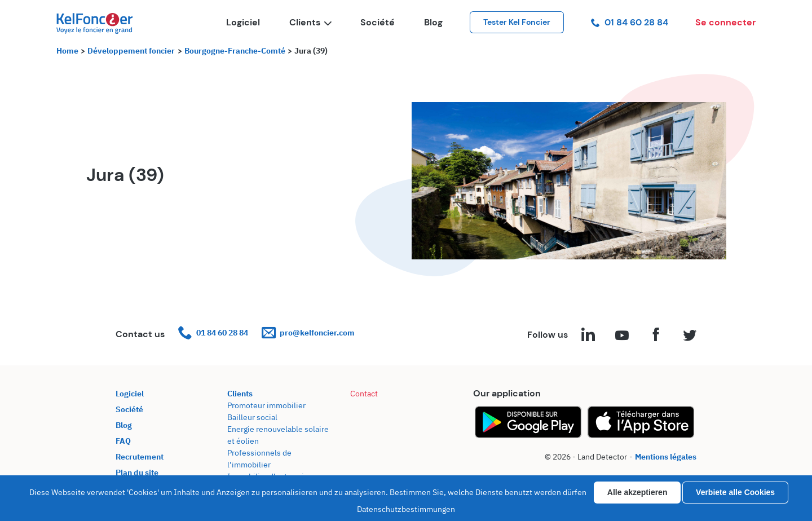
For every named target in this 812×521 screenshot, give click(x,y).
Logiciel (243, 22)
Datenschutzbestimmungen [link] (406, 509)
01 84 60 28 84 (630, 22)
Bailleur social (252, 417)
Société (378, 22)
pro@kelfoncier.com (308, 333)
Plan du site (137, 473)
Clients (310, 22)
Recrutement (140, 457)
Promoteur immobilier (266, 405)
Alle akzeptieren (637, 492)
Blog (433, 22)
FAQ (123, 441)
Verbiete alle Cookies (735, 492)
